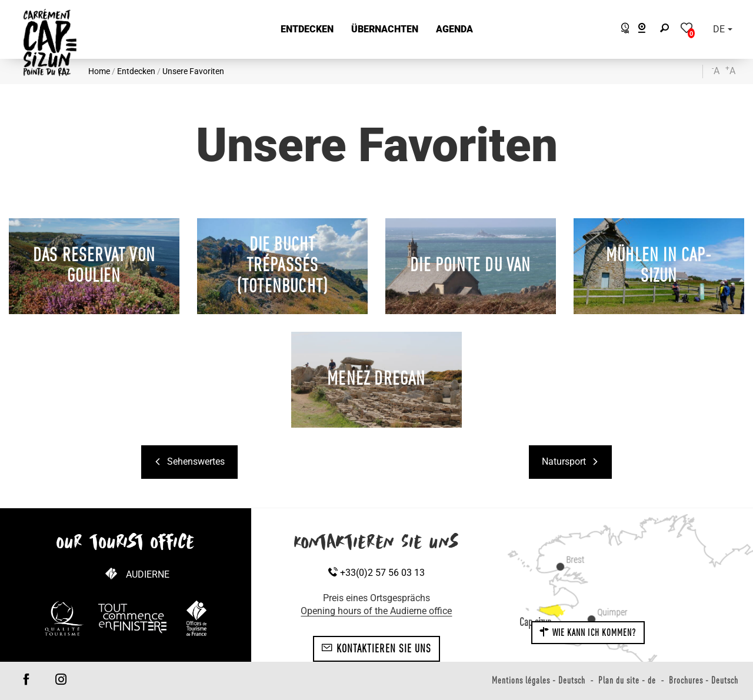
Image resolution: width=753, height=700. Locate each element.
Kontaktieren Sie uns (376, 648)
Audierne (148, 574)
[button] (307, 30)
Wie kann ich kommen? (588, 632)
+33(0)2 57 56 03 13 (376, 573)
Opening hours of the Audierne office (376, 611)
